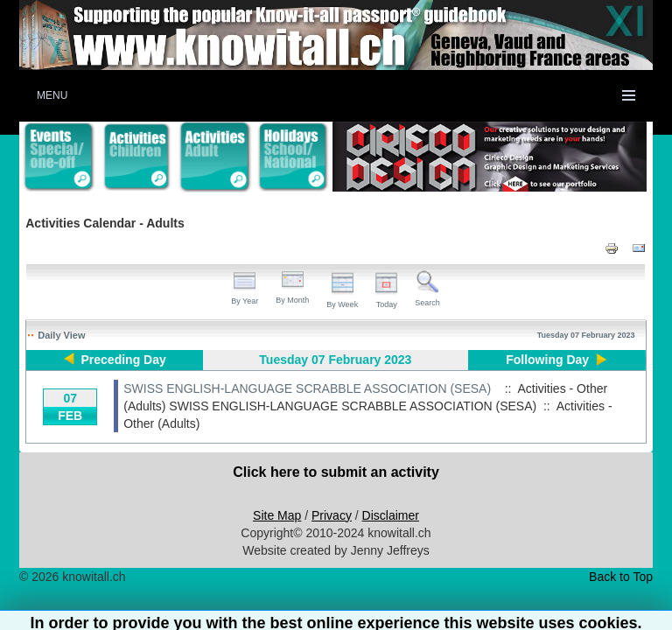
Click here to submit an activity (336, 472)
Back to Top (621, 577)
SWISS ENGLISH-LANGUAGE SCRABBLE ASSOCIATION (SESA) (307, 388)
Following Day (547, 360)
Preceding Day (124, 360)
